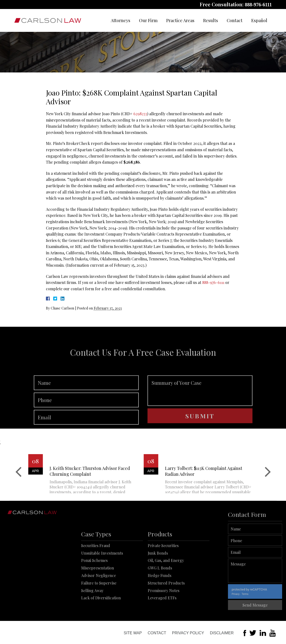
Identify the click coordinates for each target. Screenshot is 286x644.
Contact (235, 20)
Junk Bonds (158, 574)
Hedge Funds (160, 596)
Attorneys (121, 20)
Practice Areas (180, 20)
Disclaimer (222, 633)
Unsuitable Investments (102, 574)
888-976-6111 (258, 5)
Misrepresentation (98, 589)
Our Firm (148, 20)
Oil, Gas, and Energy (166, 581)
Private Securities (163, 566)
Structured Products (166, 604)
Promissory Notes (164, 611)
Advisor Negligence (99, 596)
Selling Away (92, 611)
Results (211, 20)
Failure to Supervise (99, 604)
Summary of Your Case (200, 405)
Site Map (133, 633)
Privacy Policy (188, 633)
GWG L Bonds (160, 589)
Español (259, 20)
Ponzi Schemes (94, 581)
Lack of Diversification (101, 619)
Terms (260, 594)
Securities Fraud (96, 566)
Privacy (250, 594)
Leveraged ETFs (162, 619)
